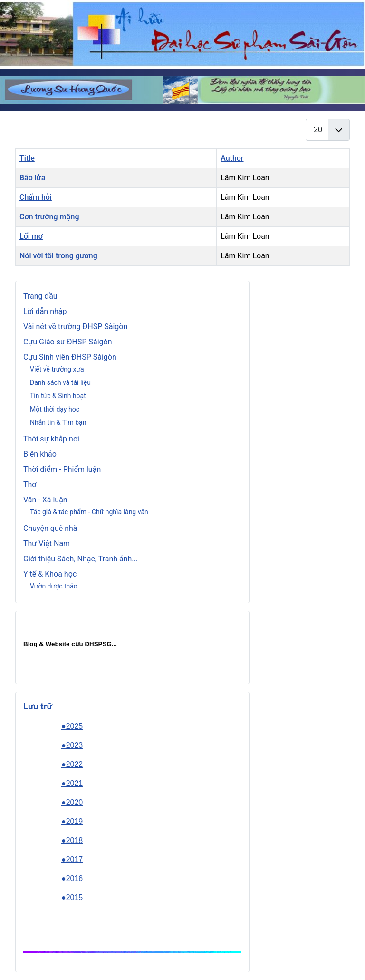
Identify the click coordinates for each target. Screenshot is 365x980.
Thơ (30, 485)
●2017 (72, 859)
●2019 (72, 821)
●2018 (72, 840)
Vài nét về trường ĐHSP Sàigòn (75, 327)
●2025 (72, 726)
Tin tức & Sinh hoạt (58, 396)
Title (27, 158)
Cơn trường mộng (49, 217)
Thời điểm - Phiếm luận (62, 469)
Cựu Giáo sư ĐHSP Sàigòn (68, 342)
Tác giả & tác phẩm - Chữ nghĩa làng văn (89, 512)
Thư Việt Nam (47, 544)
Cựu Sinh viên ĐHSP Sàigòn (70, 357)
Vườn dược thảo (54, 586)
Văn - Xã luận (45, 500)
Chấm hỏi (36, 197)
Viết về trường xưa (57, 369)
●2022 (72, 764)
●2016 (72, 878)
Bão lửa (32, 178)
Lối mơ (31, 236)
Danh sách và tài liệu (60, 382)
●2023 (72, 745)
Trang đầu (40, 296)
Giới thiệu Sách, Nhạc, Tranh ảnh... (81, 559)
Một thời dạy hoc (55, 409)
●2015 (72, 897)
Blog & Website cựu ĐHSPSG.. (69, 644)
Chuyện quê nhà (50, 528)
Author (232, 158)
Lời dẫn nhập (45, 311)
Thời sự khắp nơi (51, 439)
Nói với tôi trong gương (58, 256)
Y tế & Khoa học (50, 574)
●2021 (72, 783)
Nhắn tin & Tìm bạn (58, 422)
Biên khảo (40, 454)
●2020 (72, 802)
